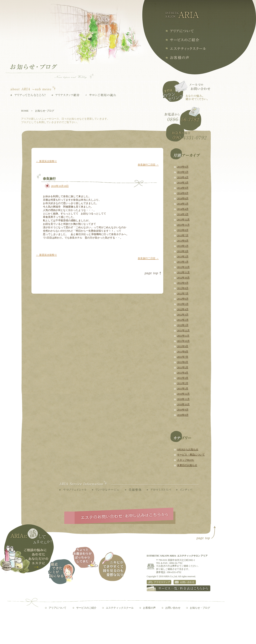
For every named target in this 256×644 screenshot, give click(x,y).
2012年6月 (183, 299)
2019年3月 (183, 183)
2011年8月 (183, 352)
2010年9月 (183, 410)
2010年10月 (183, 404)
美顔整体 (133, 490)
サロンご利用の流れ (101, 95)
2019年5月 (183, 172)
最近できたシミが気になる (61, 572)
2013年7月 (183, 235)
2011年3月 (183, 378)
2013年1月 (183, 262)
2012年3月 (183, 315)
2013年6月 (183, 241)
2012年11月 (183, 272)
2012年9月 (183, 283)
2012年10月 (183, 278)
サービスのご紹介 (86, 608)
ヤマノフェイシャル (73, 490)
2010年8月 (183, 415)
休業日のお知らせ (187, 465)
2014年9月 (183, 188)
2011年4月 (183, 373)
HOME (25, 111)
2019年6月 (183, 167)
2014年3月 (183, 214)
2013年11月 (183, 225)
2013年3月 (183, 251)
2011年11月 (183, 336)
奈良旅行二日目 (148, 165)
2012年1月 (183, 325)
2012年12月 (183, 267)
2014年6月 (183, 198)
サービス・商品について (191, 455)
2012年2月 (183, 320)
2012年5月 (183, 304)
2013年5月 (183, 246)
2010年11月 (183, 399)
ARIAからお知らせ (188, 449)
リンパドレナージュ (105, 490)
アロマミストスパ (159, 490)
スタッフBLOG (186, 460)
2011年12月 (183, 330)
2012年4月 (183, 309)
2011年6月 (183, 362)
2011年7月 (183, 357)
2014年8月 (183, 193)
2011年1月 (183, 388)
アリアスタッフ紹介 (66, 95)
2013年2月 (183, 256)
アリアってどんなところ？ (28, 95)
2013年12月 (183, 219)
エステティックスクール (186, 49)
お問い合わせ (173, 608)
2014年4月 (183, 209)
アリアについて (179, 31)
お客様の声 (177, 58)
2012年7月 (183, 293)
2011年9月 (183, 346)
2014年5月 (183, 204)
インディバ (184, 490)
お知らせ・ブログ (200, 608)
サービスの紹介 (182, 40)
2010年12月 (183, 394)
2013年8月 (183, 230)
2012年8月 (183, 288)
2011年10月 (183, 341)
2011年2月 (183, 383)
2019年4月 (183, 177)
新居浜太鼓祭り (46, 161)
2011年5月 (183, 367)
